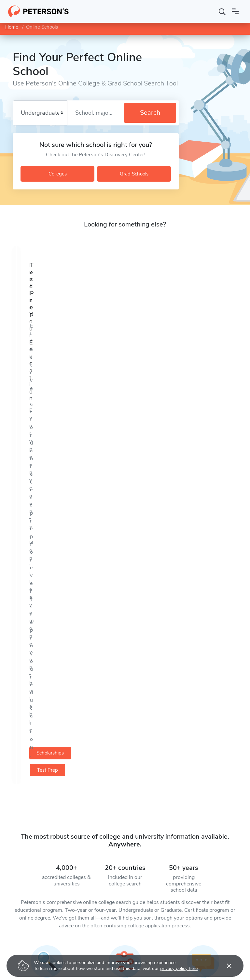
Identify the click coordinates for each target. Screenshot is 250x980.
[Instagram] (61, 819)
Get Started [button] (50, 751)
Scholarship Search (108, 954)
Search (150, 113)
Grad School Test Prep (27, 943)
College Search (103, 932)
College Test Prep (22, 932)
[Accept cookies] (225, 966)
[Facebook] (27, 819)
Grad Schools (134, 174)
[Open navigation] (235, 11)
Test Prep (182, 330)
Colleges (58, 174)
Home (12, 27)
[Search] (222, 11)
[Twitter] (11, 819)
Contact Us (183, 943)
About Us (181, 932)
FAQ (176, 954)
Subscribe (131, 875)
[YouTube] (44, 819)
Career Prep (17, 954)
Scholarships (73, 330)
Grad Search (101, 943)
